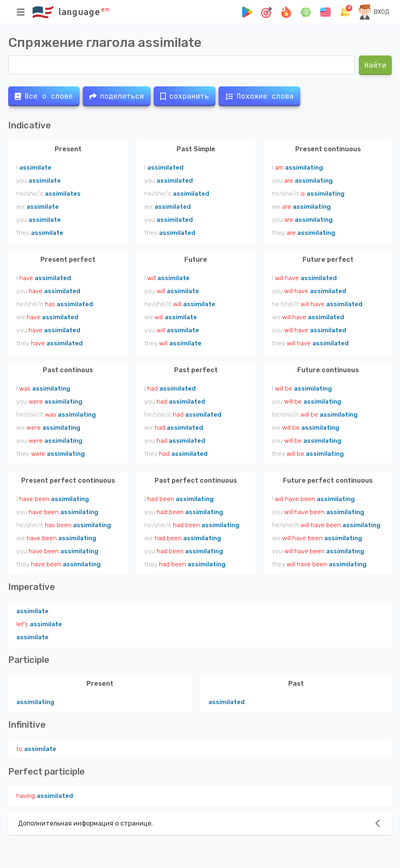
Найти (376, 65)
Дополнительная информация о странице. (85, 823)
